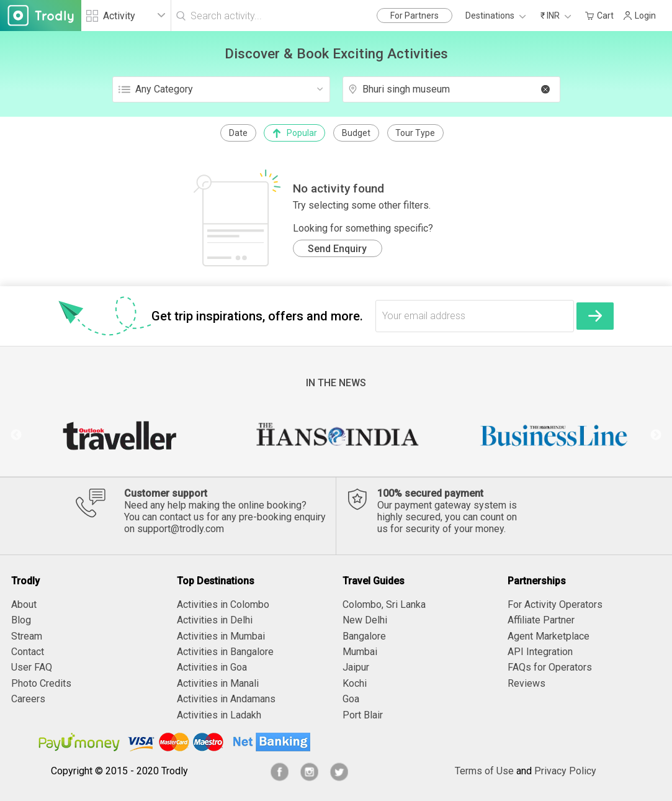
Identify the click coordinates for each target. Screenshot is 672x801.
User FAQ (32, 667)
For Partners (414, 16)
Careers (28, 699)
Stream (27, 636)
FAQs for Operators (550, 667)
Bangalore (364, 636)
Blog (21, 620)
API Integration (540, 652)
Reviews (526, 683)
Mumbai (360, 652)
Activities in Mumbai (221, 636)
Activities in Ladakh (219, 715)
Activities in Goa (212, 667)
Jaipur (356, 667)
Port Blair (363, 715)
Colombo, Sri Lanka (384, 604)
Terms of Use (484, 771)
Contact (28, 652)
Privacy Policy (565, 771)
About (24, 604)
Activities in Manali (218, 683)
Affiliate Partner (541, 620)
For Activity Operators (555, 604)
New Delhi (365, 620)
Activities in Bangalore (225, 652)
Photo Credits (41, 683)
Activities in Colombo (223, 604)
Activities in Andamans (226, 699)
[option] (119, 435)
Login (639, 16)
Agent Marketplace (549, 636)
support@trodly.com (181, 529)
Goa (351, 699)
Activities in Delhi (215, 620)
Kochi (355, 683)
